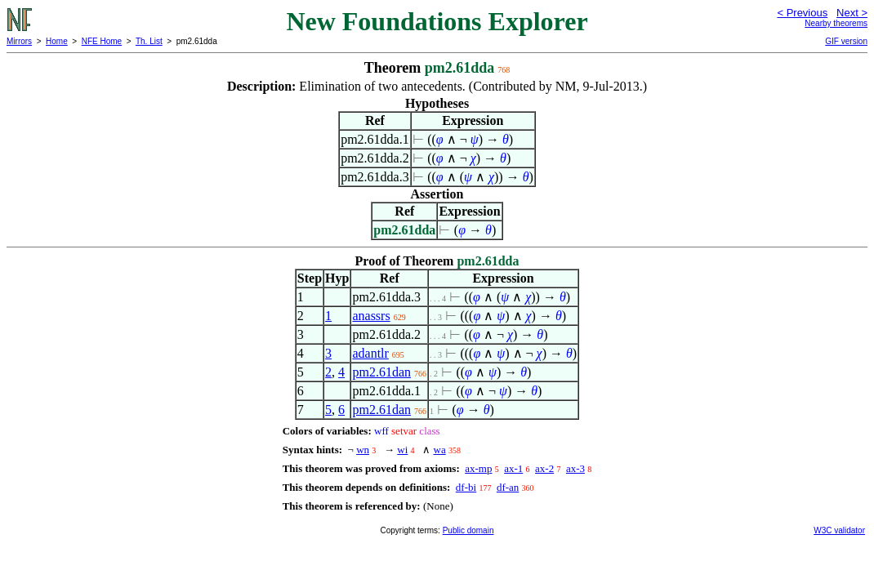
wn (363, 450)
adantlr (370, 353)
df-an (508, 487)
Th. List (149, 41)
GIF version (846, 41)
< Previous (802, 13)
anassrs (371, 316)
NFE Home (102, 41)
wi (402, 450)
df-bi (466, 487)
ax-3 (575, 468)
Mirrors (19, 41)
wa (440, 450)
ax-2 (544, 468)
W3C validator (839, 530)
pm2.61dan (381, 372)
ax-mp (478, 468)
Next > (852, 13)
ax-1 (513, 468)
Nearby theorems (836, 23)
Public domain (468, 530)
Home (57, 41)
